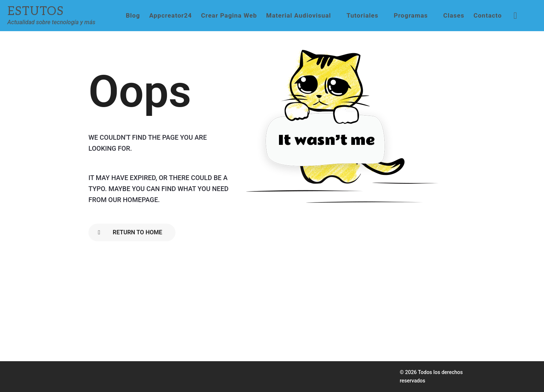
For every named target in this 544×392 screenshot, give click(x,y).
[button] (515, 15)
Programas (411, 15)
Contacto (488, 15)
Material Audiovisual (299, 15)
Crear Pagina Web (229, 15)
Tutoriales (362, 15)
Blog (133, 15)
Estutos (36, 11)
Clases (454, 15)
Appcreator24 (170, 15)
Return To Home (130, 232)
